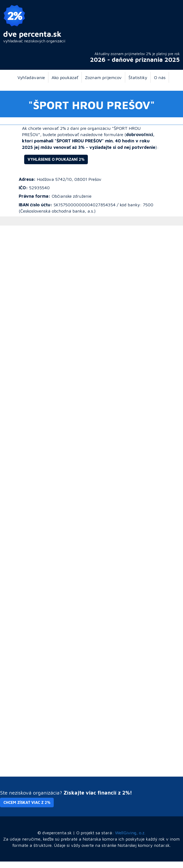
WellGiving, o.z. (130, 833)
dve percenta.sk (32, 34)
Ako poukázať (65, 77)
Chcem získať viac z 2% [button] (27, 802)
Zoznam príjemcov (103, 77)
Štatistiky (138, 77)
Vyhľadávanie (31, 77)
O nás (160, 77)
